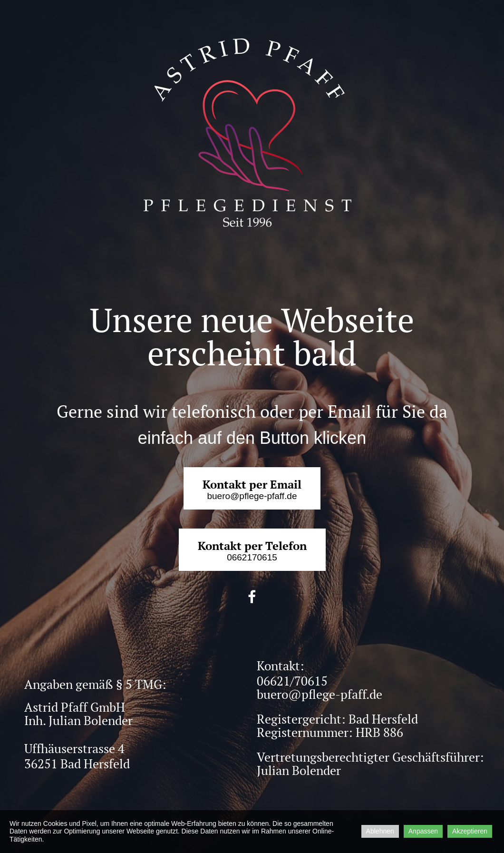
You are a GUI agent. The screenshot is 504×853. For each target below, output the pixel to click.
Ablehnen (380, 831)
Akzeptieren (470, 831)
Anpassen (423, 831)
